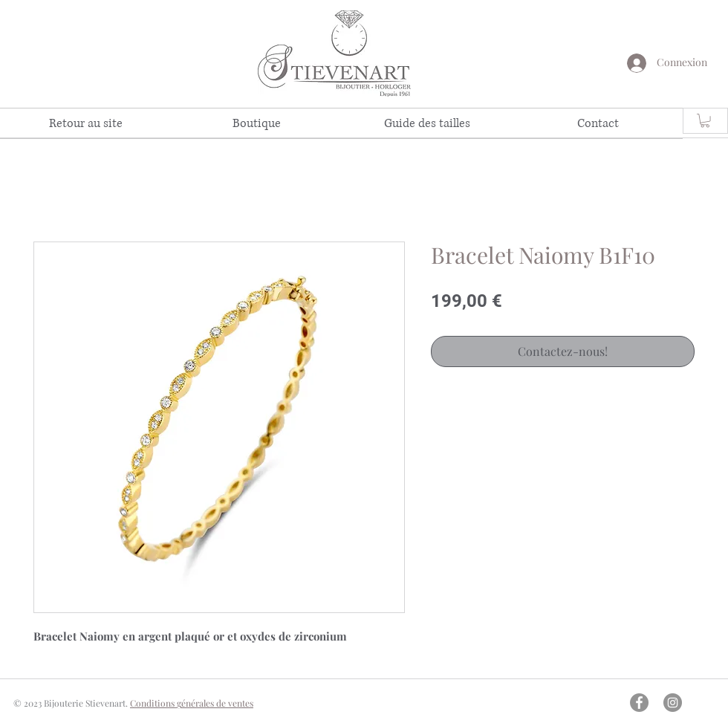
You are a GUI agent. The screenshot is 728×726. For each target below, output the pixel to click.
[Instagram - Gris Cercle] (673, 703)
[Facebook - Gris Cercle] (639, 703)
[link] (705, 120)
